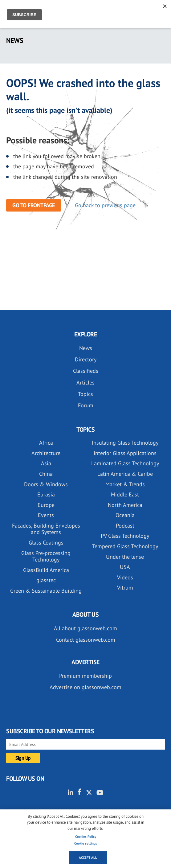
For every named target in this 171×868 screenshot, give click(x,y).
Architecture (46, 453)
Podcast (125, 526)
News (86, 348)
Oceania (125, 515)
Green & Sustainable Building (46, 591)
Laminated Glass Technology (125, 463)
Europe (46, 505)
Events (46, 515)
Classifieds (86, 371)
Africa (46, 443)
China (46, 474)
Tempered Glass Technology (125, 546)
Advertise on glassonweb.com (85, 687)
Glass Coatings (46, 543)
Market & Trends (125, 484)
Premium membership (85, 676)
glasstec (46, 580)
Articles (85, 383)
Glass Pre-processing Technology (46, 556)
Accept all (88, 858)
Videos (125, 577)
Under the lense (125, 557)
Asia (46, 463)
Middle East (125, 494)
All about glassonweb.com (85, 628)
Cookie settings (86, 843)
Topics (85, 394)
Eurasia (46, 494)
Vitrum (125, 588)
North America (125, 505)
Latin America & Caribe (125, 474)
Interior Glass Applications (125, 453)
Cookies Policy (86, 837)
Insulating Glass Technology (125, 443)
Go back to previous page (105, 205)
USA (125, 567)
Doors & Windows (46, 484)
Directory (86, 359)
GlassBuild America (46, 570)
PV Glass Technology (125, 536)
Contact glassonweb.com (86, 640)
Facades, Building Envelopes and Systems (46, 529)
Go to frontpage (34, 205)
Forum (86, 405)
